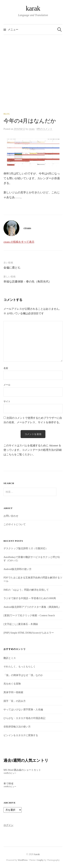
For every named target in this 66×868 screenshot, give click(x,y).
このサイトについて (15, 524)
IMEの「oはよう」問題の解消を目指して (26, 590)
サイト (7, 401)
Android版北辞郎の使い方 (18, 569)
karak (33, 8)
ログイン (8, 825)
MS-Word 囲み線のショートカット (22, 770)
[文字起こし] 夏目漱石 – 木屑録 (21, 624)
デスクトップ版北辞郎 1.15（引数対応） (26, 548)
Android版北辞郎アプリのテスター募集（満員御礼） (32, 607)
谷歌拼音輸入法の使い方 (17, 727)
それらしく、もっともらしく (20, 667)
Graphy (40, 860)
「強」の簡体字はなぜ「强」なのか (23, 675)
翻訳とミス (10, 658)
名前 (6, 368)
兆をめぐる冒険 (12, 684)
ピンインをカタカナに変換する (21, 735)
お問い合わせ (11, 516)
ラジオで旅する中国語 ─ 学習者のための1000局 (30, 598)
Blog (7, 114)
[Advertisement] (33, 77)
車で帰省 (8, 784)
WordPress (23, 860)
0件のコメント (44, 129)
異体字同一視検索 (13, 692)
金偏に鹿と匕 (12, 268)
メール (7, 385)
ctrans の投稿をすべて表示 (19, 242)
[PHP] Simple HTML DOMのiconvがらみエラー (29, 633)
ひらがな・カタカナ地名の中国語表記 (24, 718)
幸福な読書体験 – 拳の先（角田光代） (27, 282)
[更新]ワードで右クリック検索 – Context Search (29, 615)
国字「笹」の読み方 (15, 701)
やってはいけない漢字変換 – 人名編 (23, 710)
